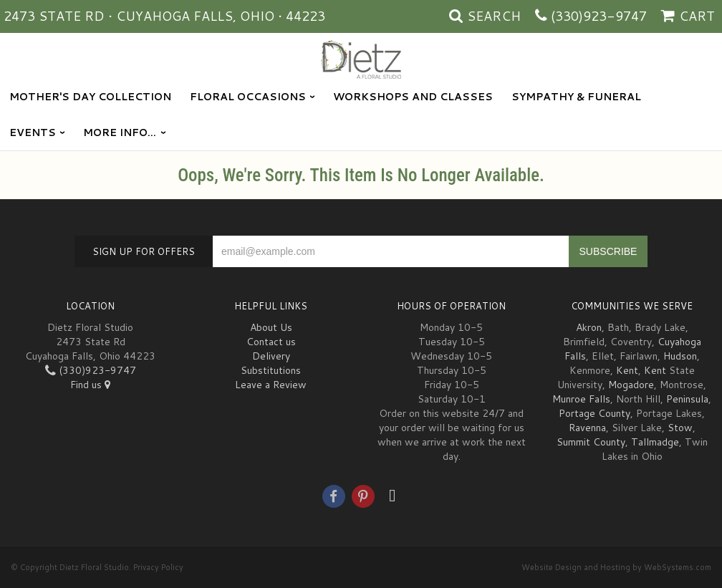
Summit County (591, 442)
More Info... (120, 132)
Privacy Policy (158, 567)
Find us (90, 385)
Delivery (271, 356)
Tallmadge (655, 442)
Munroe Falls (581, 399)
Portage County (595, 413)
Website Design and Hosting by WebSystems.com (616, 567)
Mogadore (631, 385)
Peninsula (687, 399)
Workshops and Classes (413, 97)
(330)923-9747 (599, 16)
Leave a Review (271, 385)
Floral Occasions (248, 97)
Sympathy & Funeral (576, 97)
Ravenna (587, 428)
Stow (680, 428)
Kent (627, 370)
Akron (589, 327)
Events (33, 132)
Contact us (271, 342)
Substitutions (271, 370)
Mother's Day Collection (90, 97)
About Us (271, 327)
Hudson (680, 356)
